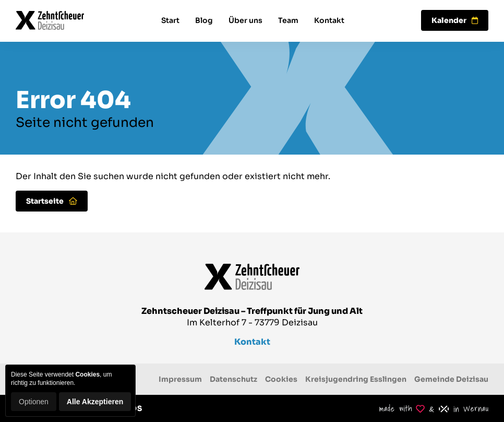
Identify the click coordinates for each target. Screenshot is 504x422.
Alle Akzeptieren (95, 402)
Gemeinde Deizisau (451, 379)
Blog (204, 20)
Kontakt (329, 20)
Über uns (245, 20)
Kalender (455, 20)
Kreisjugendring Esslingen (356, 379)
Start (170, 20)
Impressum (180, 379)
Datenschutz (233, 379)
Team (288, 20)
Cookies (281, 379)
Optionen (34, 402)
